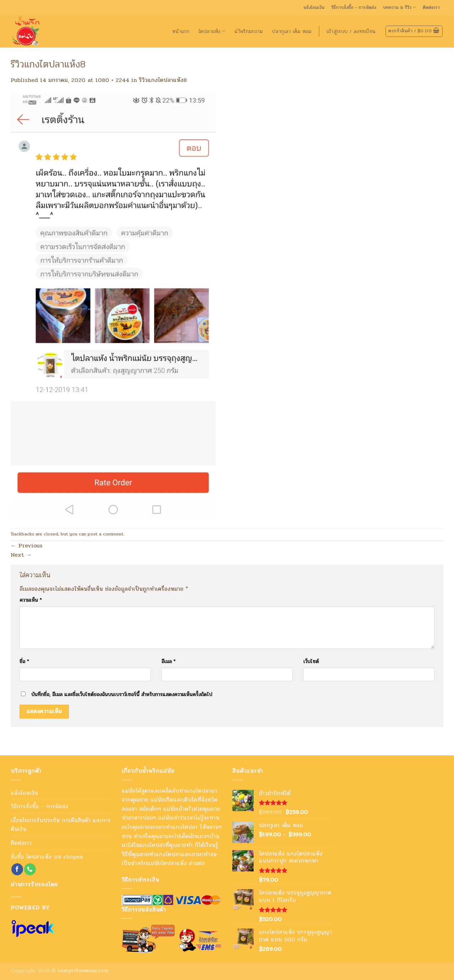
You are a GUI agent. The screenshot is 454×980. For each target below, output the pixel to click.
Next (21, 555)
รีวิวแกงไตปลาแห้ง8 (163, 80)
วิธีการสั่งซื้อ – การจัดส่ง (354, 7)
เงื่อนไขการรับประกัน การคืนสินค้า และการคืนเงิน (61, 825)
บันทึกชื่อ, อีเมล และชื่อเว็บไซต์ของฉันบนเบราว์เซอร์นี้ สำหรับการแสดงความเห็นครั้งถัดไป (122, 694)
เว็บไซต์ (311, 661)
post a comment (106, 534)
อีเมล (168, 661)
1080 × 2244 (112, 80)
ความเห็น (31, 600)
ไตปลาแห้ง (212, 31)
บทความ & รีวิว (400, 7)
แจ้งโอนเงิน (314, 7)
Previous (27, 546)
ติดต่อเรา (431, 7)
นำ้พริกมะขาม (249, 31)
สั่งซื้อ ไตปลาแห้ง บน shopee (47, 857)
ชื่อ (24, 661)
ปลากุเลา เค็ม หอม (292, 31)
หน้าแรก (181, 31)
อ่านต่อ (197, 863)
